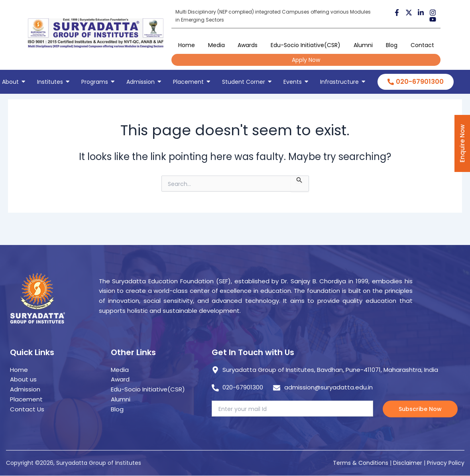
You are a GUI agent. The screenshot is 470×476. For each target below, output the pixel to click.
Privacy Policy (446, 463)
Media (216, 45)
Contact (422, 45)
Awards (248, 45)
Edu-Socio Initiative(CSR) (306, 45)
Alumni (363, 45)
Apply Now (306, 60)
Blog (392, 45)
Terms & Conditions (361, 463)
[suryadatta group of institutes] (96, 33)
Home (187, 45)
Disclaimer (408, 463)
